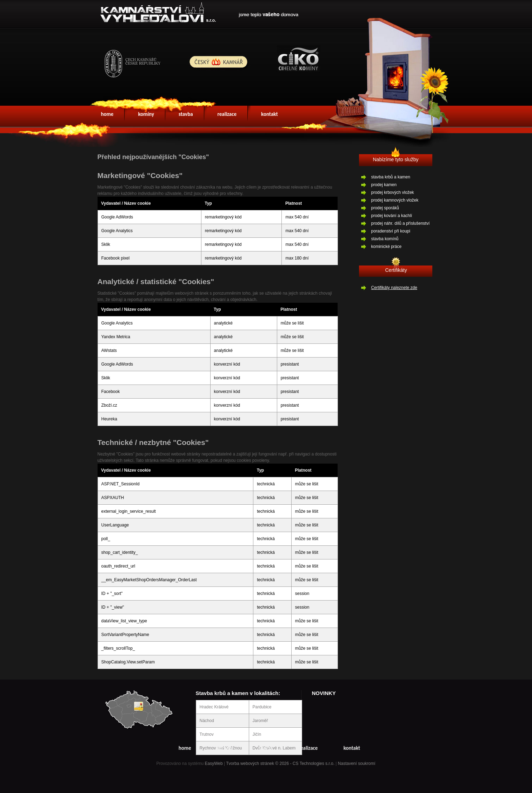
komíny (146, 114)
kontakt (270, 114)
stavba (186, 114)
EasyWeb (214, 763)
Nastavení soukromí (357, 763)
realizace (227, 114)
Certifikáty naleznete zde (394, 288)
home (107, 114)
